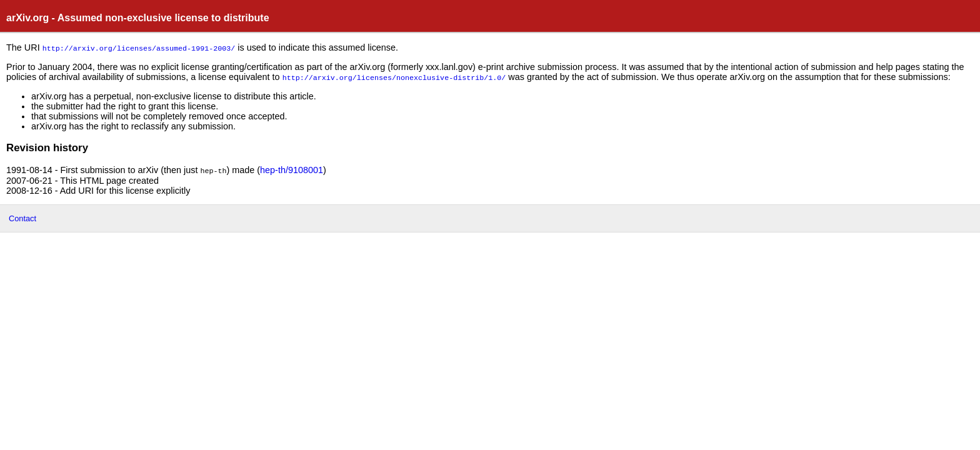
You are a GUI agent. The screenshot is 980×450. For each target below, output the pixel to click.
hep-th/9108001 (292, 169)
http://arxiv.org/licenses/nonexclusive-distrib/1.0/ (394, 76)
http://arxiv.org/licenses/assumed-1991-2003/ (139, 47)
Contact (22, 217)
